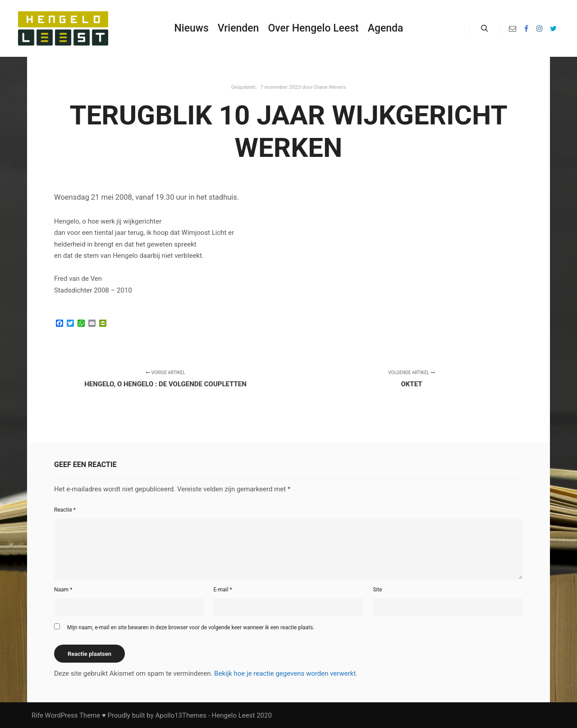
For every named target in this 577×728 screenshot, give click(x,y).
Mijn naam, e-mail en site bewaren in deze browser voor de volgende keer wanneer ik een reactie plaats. (191, 627)
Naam (63, 590)
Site (377, 590)
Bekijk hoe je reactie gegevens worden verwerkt (285, 673)
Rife (37, 715)
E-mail (223, 590)
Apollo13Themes (181, 715)
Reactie (65, 510)
